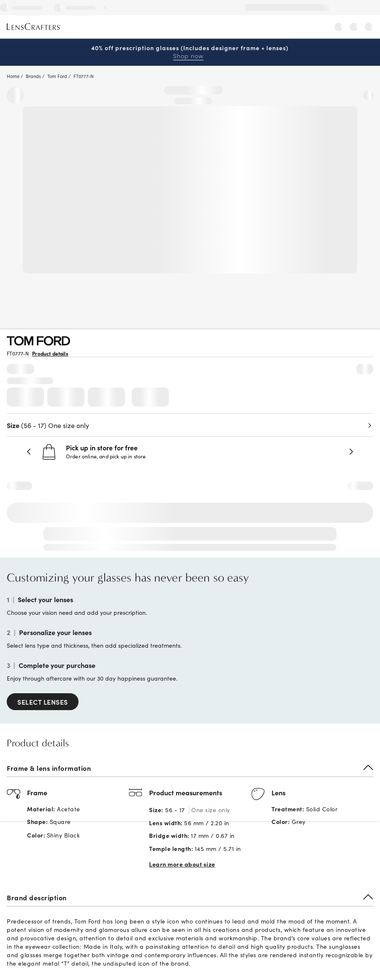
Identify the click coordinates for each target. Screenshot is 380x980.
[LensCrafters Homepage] (34, 27)
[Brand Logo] (38, 343)
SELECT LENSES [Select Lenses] (43, 702)
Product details (50, 353)
